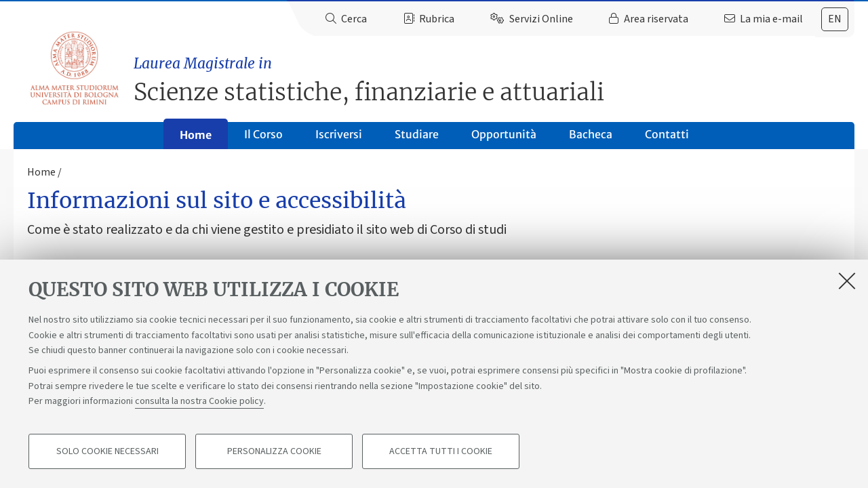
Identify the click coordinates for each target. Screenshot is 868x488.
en (835, 19)
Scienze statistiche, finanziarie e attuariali (494, 80)
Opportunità (504, 134)
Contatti (667, 134)
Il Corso (263, 134)
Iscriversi (339, 134)
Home (196, 135)
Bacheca (591, 134)
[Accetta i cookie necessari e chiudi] (847, 281)
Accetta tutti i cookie (441, 451)
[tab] (835, 19)
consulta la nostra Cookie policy (199, 401)
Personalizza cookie (274, 451)
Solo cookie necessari (107, 451)
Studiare (417, 134)
